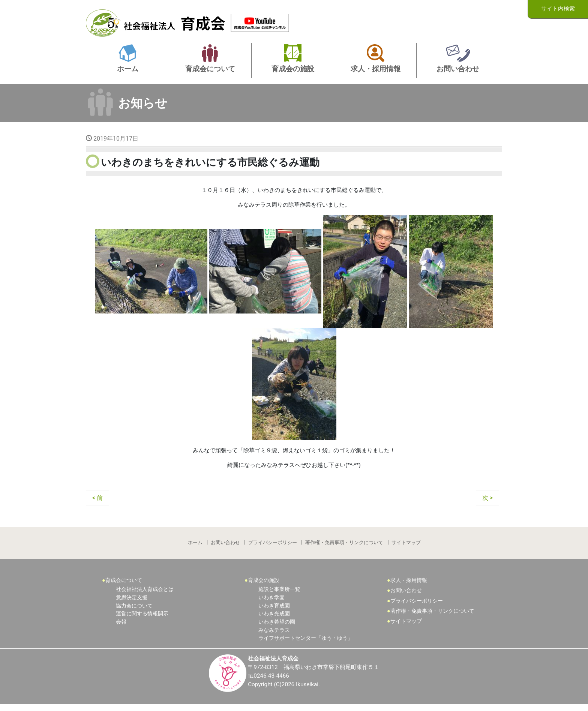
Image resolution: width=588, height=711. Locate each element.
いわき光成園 (274, 620)
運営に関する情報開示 (142, 620)
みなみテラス (274, 637)
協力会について (134, 612)
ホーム (194, 548)
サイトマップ (407, 548)
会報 (121, 628)
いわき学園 (271, 604)
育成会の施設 (264, 587)
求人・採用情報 (409, 587)
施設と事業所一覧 (279, 596)
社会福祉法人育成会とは (145, 596)
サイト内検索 (558, 9)
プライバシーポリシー (273, 548)
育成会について (124, 587)
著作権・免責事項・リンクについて (345, 548)
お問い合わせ (225, 548)
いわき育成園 (274, 612)
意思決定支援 (132, 604)
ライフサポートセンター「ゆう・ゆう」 (306, 644)
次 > (487, 502)
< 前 (97, 502)
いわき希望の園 (277, 628)
